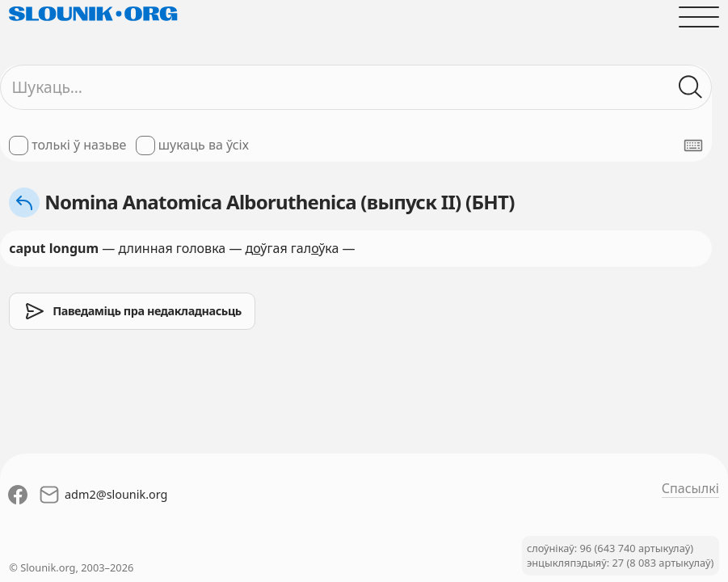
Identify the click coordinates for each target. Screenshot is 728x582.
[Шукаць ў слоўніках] (691, 87)
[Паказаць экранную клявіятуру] (693, 145)
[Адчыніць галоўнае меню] (699, 17)
